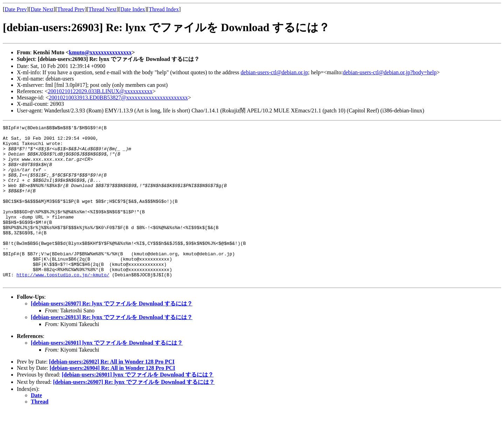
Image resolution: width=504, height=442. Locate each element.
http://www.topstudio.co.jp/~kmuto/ (63, 305)
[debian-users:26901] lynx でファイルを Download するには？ (107, 374)
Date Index (133, 9)
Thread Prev (71, 9)
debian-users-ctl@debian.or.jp (274, 72)
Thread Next (103, 9)
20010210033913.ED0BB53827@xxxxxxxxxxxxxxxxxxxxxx (118, 98)
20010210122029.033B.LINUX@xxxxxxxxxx (100, 91)
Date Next (42, 9)
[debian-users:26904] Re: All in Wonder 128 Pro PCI (113, 399)
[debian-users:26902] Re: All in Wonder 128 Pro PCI (112, 393)
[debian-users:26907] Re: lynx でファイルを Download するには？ (112, 335)
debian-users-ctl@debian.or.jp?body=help (390, 72)
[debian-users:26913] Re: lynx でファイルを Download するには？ (112, 349)
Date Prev (16, 9)
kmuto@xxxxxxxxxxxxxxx (100, 52)
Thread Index (164, 9)
